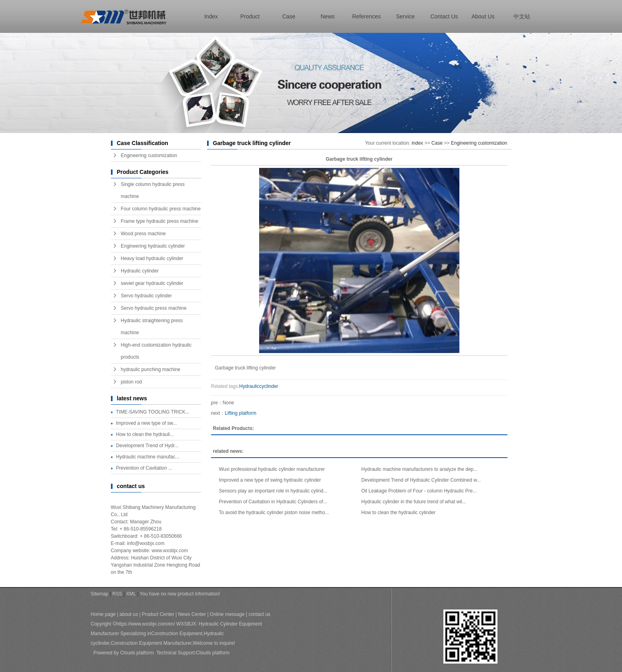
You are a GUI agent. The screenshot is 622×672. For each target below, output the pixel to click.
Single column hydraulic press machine (153, 190)
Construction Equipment (177, 634)
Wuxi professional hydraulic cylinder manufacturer (272, 469)
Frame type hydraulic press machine (160, 221)
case (289, 16)
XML (131, 594)
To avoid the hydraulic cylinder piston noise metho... (274, 513)
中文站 (522, 16)
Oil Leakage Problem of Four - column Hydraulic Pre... (419, 491)
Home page (103, 614)
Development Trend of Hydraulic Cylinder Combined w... (421, 480)
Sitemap (100, 594)
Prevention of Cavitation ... (144, 468)
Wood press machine (144, 234)
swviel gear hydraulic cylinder (152, 283)
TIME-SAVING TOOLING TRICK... (153, 412)
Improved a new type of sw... (147, 423)
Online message (227, 614)
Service (406, 16)
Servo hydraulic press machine (154, 308)
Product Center (158, 614)
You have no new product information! (180, 594)
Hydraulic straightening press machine (152, 327)
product (250, 16)
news (327, 16)
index (211, 16)
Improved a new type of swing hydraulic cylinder (270, 480)
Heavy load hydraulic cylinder (152, 258)
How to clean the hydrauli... (145, 434)
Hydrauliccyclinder (259, 386)
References (366, 16)
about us (483, 16)
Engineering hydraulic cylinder (153, 246)
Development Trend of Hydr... (147, 446)
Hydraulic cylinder (140, 271)
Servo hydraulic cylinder (146, 296)
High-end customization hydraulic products (156, 351)
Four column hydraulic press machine (161, 209)
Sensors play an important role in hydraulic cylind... (273, 491)
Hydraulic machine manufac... (148, 457)
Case (437, 143)
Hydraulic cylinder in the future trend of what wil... (414, 502)
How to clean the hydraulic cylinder (398, 513)
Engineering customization (149, 155)
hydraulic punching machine (151, 369)
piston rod (132, 382)
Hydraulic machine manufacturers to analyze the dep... (419, 469)
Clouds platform (137, 653)
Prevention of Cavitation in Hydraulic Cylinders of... (273, 502)
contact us (444, 16)
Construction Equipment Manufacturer (151, 643)
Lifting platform (241, 413)
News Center (192, 614)
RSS (117, 594)
